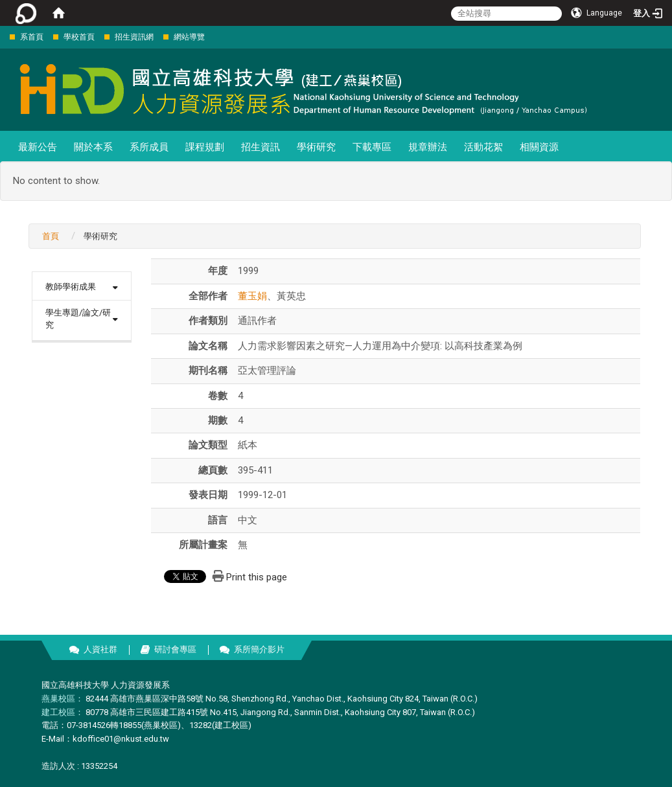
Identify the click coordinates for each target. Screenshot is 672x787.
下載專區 (372, 147)
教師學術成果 (71, 287)
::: (3, 37)
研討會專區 (175, 649)
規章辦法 (428, 147)
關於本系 (93, 147)
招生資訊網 (134, 37)
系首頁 (32, 37)
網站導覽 (189, 37)
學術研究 (316, 147)
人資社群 (100, 649)
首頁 (51, 236)
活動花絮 (483, 147)
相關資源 (539, 147)
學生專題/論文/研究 (78, 319)
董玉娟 (252, 296)
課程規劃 (205, 147)
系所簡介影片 (259, 649)
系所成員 (149, 147)
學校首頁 (79, 37)
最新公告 (38, 147)
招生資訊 (261, 147)
